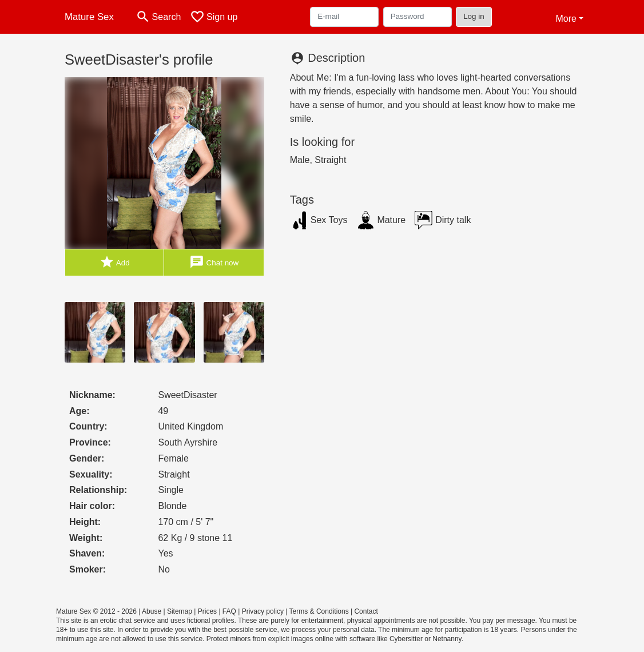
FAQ (229, 611)
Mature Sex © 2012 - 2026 (96, 611)
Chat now (214, 262)
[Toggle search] (158, 17)
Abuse (152, 611)
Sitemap (180, 611)
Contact (366, 611)
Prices (207, 611)
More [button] (566, 19)
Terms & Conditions (319, 611)
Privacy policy (263, 611)
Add (115, 262)
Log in (474, 16)
